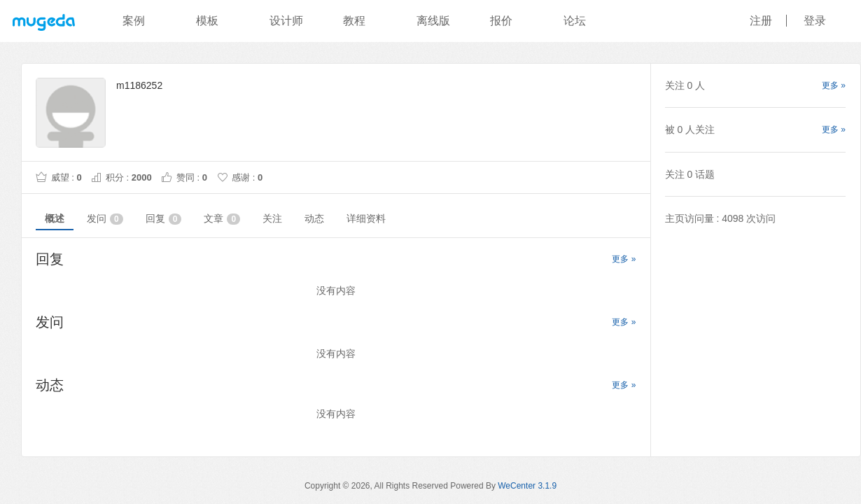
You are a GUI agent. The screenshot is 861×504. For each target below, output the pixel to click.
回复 (164, 219)
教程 (354, 21)
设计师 (286, 21)
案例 (134, 21)
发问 (105, 219)
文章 (222, 219)
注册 (761, 21)
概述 (55, 218)
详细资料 (366, 218)
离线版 (433, 21)
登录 (815, 21)
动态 (314, 218)
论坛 (575, 21)
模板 (207, 21)
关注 (272, 218)
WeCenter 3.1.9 (527, 486)
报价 (501, 21)
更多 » (624, 259)
